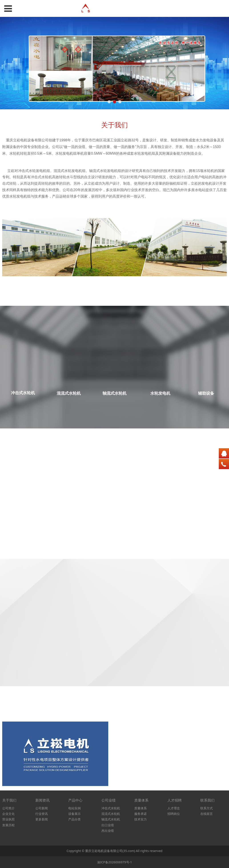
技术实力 (141, 819)
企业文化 (8, 814)
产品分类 (74, 819)
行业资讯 (42, 814)
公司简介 (8, 808)
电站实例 (74, 808)
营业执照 (8, 819)
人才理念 (174, 808)
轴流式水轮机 (111, 819)
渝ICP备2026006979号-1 (115, 862)
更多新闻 (42, 819)
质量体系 (141, 808)
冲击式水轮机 (111, 808)
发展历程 (8, 825)
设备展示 (74, 814)
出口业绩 (108, 825)
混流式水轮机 (111, 814)
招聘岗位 (174, 814)
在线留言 (207, 814)
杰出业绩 (108, 831)
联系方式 (207, 808)
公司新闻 (42, 808)
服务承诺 (141, 814)
